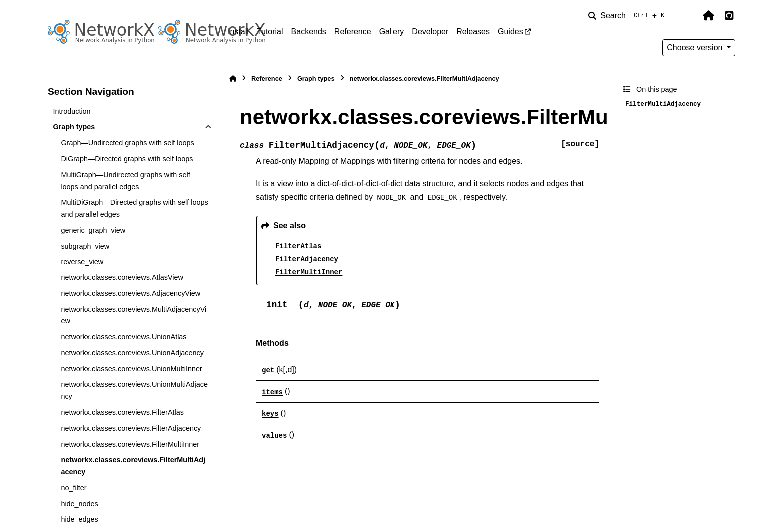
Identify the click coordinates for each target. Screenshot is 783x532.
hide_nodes (79, 504)
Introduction (72, 111)
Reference (353, 32)
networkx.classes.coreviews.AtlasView (122, 277)
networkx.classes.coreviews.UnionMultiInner (131, 369)
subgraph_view (85, 246)
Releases (473, 32)
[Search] (628, 16)
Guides (511, 32)
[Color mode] (687, 16)
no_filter (74, 488)
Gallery (392, 32)
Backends (309, 32)
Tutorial (270, 32)
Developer (430, 32)
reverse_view (82, 262)
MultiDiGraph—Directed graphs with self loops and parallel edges (134, 208)
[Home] (233, 79)
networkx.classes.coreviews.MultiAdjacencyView (134, 315)
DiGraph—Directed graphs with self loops (127, 159)
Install (238, 32)
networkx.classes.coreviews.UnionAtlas (124, 337)
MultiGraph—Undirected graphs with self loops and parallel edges (125, 181)
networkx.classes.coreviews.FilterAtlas (122, 412)
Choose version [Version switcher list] (696, 48)
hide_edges (79, 519)
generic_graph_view (93, 230)
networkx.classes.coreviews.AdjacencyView (131, 293)
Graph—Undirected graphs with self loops (127, 143)
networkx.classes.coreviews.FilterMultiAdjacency (133, 466)
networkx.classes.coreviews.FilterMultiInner (130, 444)
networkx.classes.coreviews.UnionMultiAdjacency (134, 390)
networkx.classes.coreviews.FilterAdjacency (131, 428)
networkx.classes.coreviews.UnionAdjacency (132, 353)
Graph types (74, 127)
